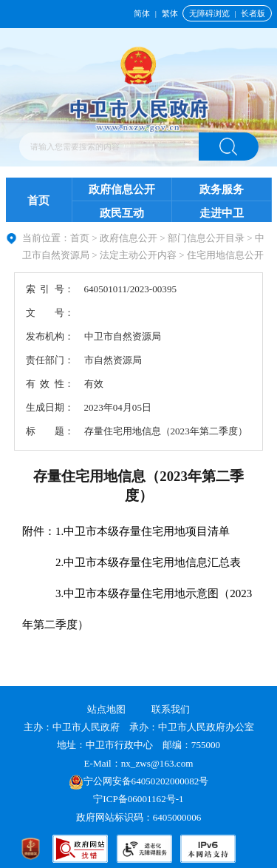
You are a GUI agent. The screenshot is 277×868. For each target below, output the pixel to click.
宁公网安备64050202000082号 (139, 781)
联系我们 (171, 709)
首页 (38, 201)
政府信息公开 (122, 189)
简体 (142, 13)
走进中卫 (222, 213)
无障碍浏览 (209, 13)
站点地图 (106, 709)
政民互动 (122, 213)
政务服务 (222, 189)
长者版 (253, 13)
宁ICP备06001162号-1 (140, 799)
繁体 (170, 13)
